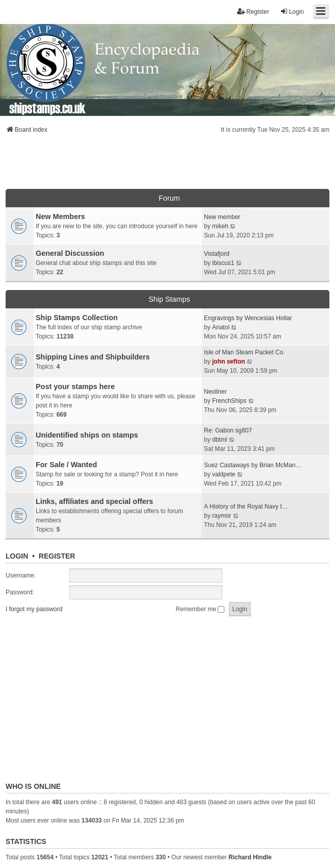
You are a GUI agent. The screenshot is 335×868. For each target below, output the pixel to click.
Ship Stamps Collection (77, 318)
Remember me (200, 609)
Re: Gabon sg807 (228, 430)
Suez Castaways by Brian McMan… (253, 465)
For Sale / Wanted (66, 465)
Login (17, 556)
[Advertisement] (168, 164)
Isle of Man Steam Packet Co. (244, 352)
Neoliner (215, 392)
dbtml (220, 440)
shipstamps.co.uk (47, 107)
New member (222, 217)
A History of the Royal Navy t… (246, 507)
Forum (169, 198)
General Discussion (70, 253)
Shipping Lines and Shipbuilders (93, 357)
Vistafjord (217, 254)
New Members (60, 216)
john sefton (229, 361)
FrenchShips (229, 401)
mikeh (220, 226)
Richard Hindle (250, 857)
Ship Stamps (169, 299)
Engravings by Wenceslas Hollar (248, 318)
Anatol (221, 327)
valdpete (224, 474)
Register (57, 556)
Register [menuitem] (253, 11)
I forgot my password (34, 609)
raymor (222, 516)
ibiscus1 (223, 263)
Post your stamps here (75, 387)
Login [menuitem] (292, 11)
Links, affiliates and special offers (94, 501)
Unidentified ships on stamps (87, 435)
